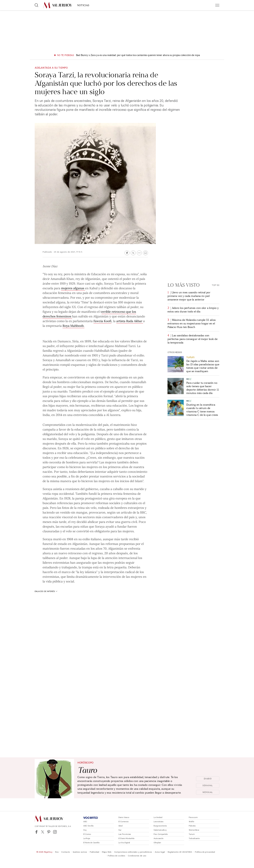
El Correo (87, 834)
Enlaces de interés (46, 591)
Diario (208, 779)
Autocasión (159, 838)
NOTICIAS (83, 5)
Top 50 (216, 285)
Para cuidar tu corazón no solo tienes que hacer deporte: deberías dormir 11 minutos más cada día (202, 388)
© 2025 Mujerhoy (44, 852)
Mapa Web (107, 852)
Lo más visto (184, 285)
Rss (57, 852)
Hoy (85, 830)
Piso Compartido (161, 834)
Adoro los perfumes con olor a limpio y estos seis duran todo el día (193, 310)
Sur (120, 830)
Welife (191, 822)
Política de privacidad (205, 852)
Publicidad (94, 852)
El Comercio (124, 822)
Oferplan (157, 843)
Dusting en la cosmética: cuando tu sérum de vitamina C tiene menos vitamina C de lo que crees (202, 410)
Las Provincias (125, 834)
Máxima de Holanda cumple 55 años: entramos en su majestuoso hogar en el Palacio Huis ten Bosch (192, 323)
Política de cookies (116, 856)
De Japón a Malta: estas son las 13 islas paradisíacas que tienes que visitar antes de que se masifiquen (203, 366)
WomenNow (194, 830)
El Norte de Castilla (91, 843)
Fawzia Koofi (102, 321)
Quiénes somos (80, 852)
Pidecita (192, 826)
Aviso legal (160, 852)
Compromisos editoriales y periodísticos (133, 852)
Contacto (66, 852)
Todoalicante (194, 838)
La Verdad (158, 817)
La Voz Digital (124, 843)
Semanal (208, 785)
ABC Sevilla (88, 826)
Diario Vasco (124, 817)
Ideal (121, 826)
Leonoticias (159, 822)
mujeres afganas (73, 288)
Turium (192, 834)
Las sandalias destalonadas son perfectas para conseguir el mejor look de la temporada (193, 339)
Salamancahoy (160, 830)
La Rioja (87, 838)
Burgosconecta (160, 826)
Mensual (208, 792)
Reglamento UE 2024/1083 (180, 852)
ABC (85, 822)
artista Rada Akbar (130, 321)
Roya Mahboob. (73, 326)
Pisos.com (193, 817)
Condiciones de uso (137, 856)
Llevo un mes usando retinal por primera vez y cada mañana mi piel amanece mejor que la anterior (189, 296)
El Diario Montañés (126, 838)
